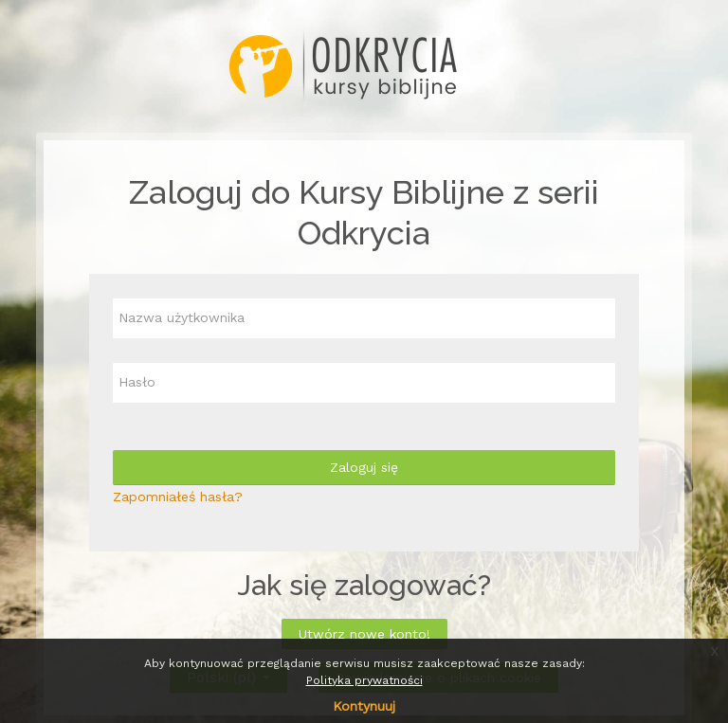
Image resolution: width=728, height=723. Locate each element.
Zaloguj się (364, 467)
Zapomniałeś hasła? (178, 497)
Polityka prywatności (364, 680)
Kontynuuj (364, 706)
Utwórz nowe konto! (364, 634)
